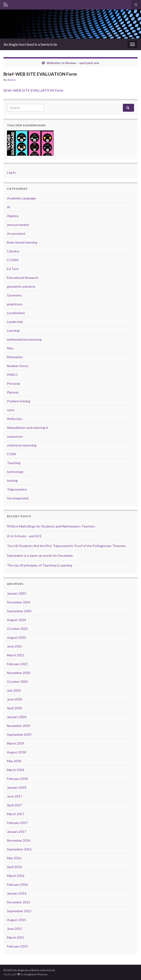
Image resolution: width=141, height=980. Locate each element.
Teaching (14, 463)
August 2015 (17, 920)
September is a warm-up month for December (40, 555)
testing (12, 480)
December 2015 (19, 902)
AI (9, 207)
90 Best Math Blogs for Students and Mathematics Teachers (51, 526)
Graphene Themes (36, 974)
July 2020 (14, 690)
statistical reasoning (22, 445)
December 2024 (19, 602)
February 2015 (17, 946)
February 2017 (17, 823)
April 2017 (14, 805)
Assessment (16, 233)
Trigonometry (17, 489)
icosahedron (16, 313)
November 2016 (19, 840)
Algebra (13, 216)
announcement (18, 225)
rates (11, 410)
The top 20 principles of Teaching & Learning (40, 565)
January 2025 (17, 593)
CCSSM (13, 260)
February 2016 (17, 884)
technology (15, 472)
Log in (11, 172)
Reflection (15, 419)
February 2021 (17, 664)
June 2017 (15, 796)
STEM (11, 454)
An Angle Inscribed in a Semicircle (30, 44)
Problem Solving (19, 401)
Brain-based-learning (22, 242)
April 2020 (14, 708)
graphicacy (15, 304)
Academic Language (22, 198)
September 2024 (19, 611)
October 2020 (17, 682)
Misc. (11, 348)
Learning (13, 330)
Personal (13, 383)
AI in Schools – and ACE (24, 536)
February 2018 (17, 779)
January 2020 (17, 717)
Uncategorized (18, 498)
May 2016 (14, 858)
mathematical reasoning (24, 339)
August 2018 (17, 752)
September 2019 (19, 734)
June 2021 (15, 646)
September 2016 (19, 849)
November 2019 (19, 726)
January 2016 (17, 893)
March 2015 (16, 937)
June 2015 (15, 929)
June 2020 (15, 699)
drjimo (11, 80)
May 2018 (14, 761)
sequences (15, 436)
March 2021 (16, 655)
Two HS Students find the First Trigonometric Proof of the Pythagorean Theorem (66, 546)
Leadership (15, 322)
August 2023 (17, 637)
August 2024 (17, 620)
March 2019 (16, 743)
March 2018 (16, 770)
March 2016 (16, 876)
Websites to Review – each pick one (73, 63)
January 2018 (17, 787)
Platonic (13, 392)
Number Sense (18, 366)
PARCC (12, 375)
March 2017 (16, 814)
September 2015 (19, 911)
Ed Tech (13, 269)
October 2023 (17, 629)
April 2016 (14, 867)
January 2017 (17, 832)
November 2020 (19, 673)
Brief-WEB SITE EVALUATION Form (33, 90)
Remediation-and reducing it (28, 428)
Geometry (14, 295)
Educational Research (23, 278)
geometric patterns (21, 286)
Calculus (13, 251)
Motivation (15, 357)
